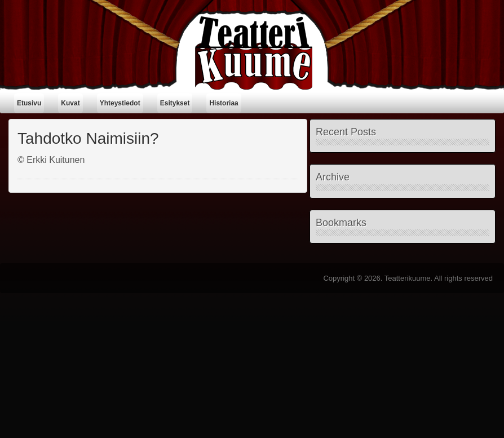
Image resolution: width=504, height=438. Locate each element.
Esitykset (175, 103)
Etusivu (29, 103)
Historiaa (224, 103)
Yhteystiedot (120, 103)
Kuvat (70, 103)
